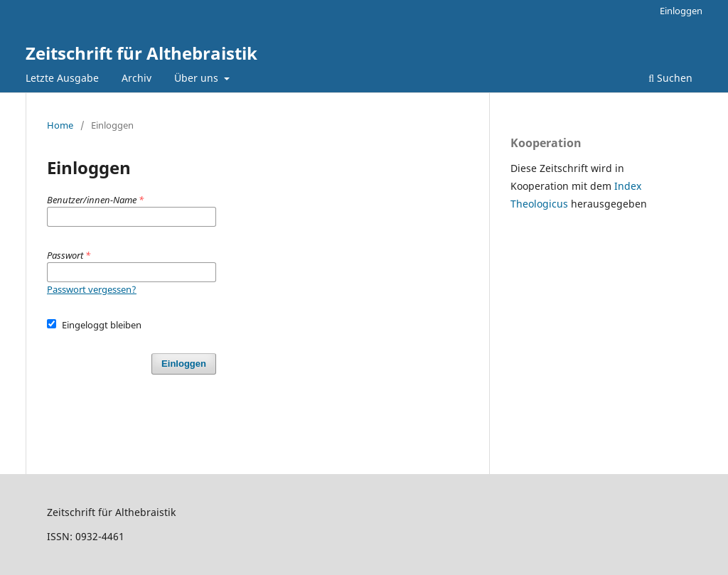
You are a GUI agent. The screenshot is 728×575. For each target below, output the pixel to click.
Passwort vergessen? (92, 289)
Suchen (670, 78)
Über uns (198, 78)
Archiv (136, 78)
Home (60, 125)
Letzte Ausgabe (62, 78)
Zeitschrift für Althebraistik (141, 53)
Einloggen (681, 11)
